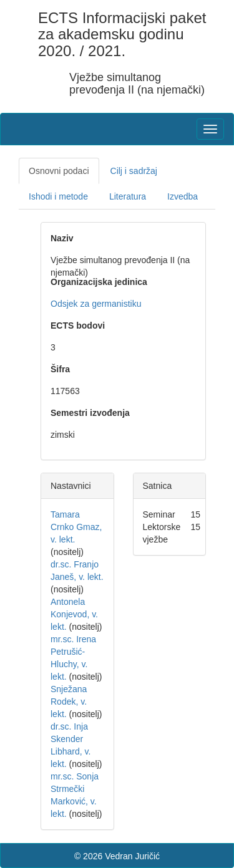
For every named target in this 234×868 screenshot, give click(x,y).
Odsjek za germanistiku (96, 304)
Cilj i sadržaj (134, 171)
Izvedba (183, 196)
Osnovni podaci (59, 171)
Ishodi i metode (58, 196)
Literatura (128, 196)
